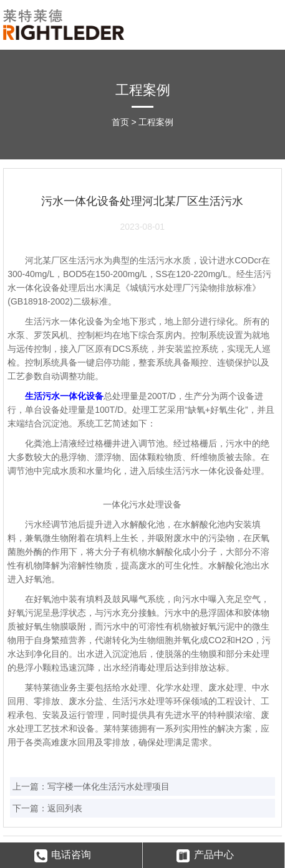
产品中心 (205, 856)
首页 (120, 122)
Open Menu (268, 23)
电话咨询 (63, 856)
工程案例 (156, 122)
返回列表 (65, 808)
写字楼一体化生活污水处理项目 (109, 786)
